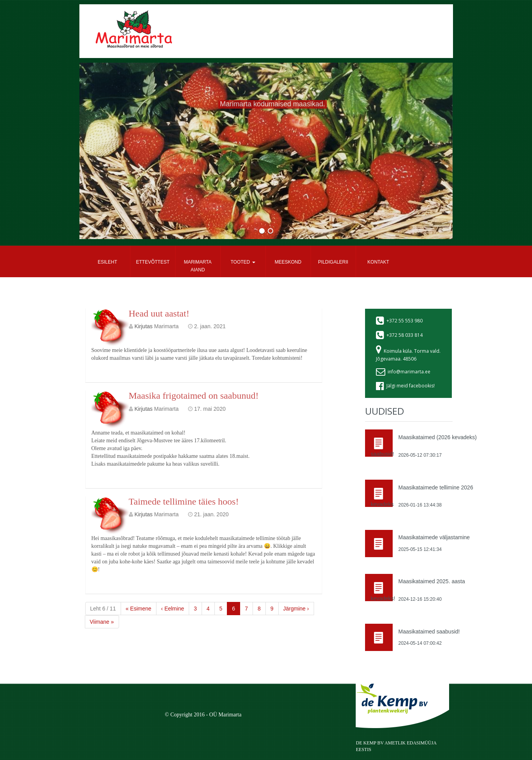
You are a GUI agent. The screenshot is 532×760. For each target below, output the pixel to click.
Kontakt (378, 262)
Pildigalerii (333, 262)
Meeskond (288, 262)
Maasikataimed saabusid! (429, 632)
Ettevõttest (153, 262)
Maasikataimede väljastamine (434, 537)
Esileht (107, 262)
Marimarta (166, 326)
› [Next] (296, 609)
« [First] (139, 609)
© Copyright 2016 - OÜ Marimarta (203, 715)
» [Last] (102, 622)
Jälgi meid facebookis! (411, 386)
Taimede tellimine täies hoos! (184, 501)
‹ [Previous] (173, 609)
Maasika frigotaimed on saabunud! (194, 396)
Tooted (243, 262)
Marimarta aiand (198, 266)
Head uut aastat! (159, 313)
